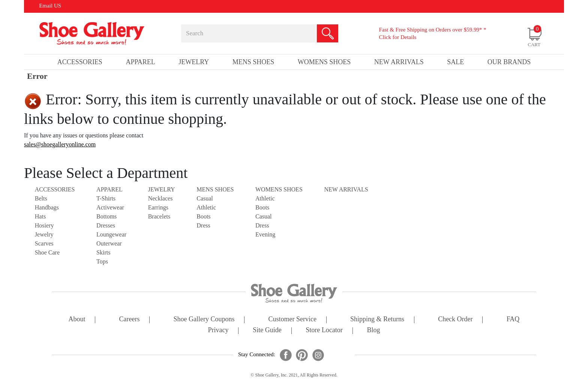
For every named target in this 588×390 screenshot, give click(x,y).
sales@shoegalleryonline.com (60, 144)
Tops (102, 261)
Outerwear (109, 243)
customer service (292, 320)
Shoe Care (47, 252)
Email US (50, 6)
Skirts (103, 252)
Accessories (55, 189)
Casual (205, 198)
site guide (267, 331)
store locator (324, 331)
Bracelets (159, 216)
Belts (41, 198)
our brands (509, 62)
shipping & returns (377, 320)
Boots (203, 216)
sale (455, 62)
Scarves (44, 243)
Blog (373, 331)
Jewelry (44, 234)
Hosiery (44, 225)
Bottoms (106, 216)
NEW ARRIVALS (346, 189)
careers (130, 320)
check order (455, 320)
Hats (40, 216)
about (77, 320)
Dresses (106, 225)
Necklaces (160, 198)
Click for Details (397, 37)
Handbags (47, 207)
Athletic (206, 207)
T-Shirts (106, 198)
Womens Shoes (279, 189)
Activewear (110, 207)
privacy (218, 331)
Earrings (158, 207)
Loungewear (111, 234)
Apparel (109, 189)
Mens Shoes (215, 189)
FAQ (513, 320)
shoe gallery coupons (204, 320)
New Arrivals (399, 62)
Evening (265, 234)
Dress (203, 225)
